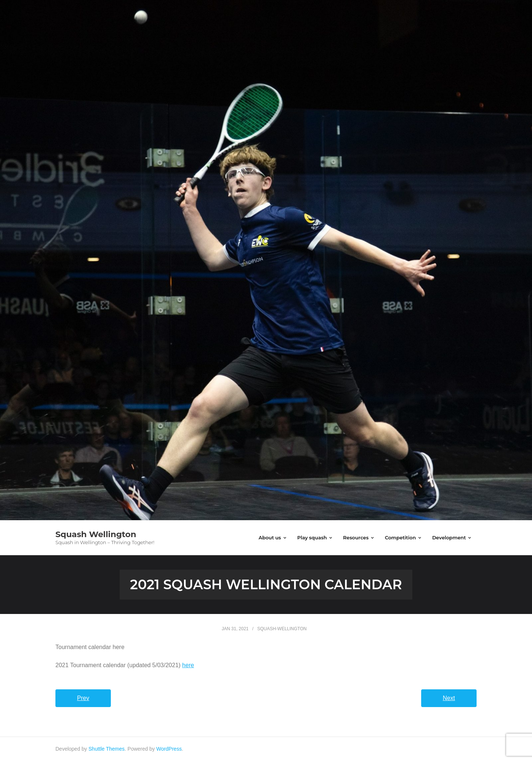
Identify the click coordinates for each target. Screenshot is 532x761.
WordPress (169, 749)
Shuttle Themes (107, 749)
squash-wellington (282, 629)
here (188, 665)
